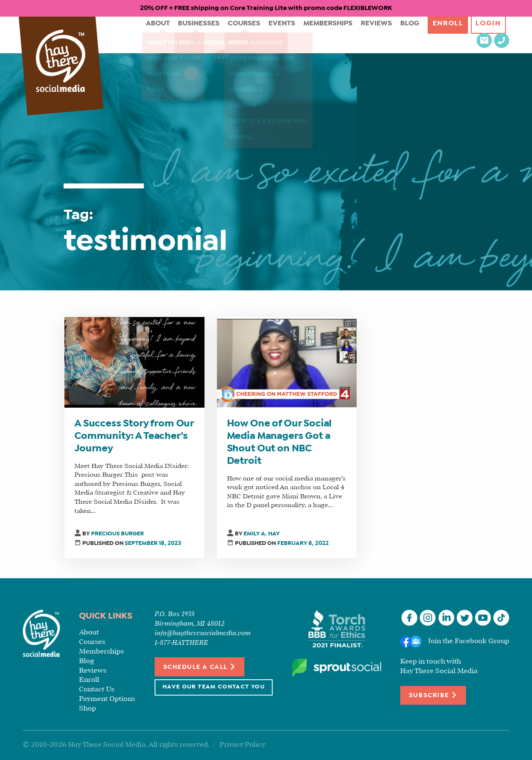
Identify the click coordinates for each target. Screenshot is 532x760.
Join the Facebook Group (469, 641)
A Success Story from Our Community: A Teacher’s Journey (134, 436)
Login (453, 35)
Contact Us (97, 689)
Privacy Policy (242, 745)
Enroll (411, 35)
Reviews (342, 35)
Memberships (296, 35)
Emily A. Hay (262, 534)
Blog (373, 35)
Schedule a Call (200, 667)
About (133, 35)
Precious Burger (117, 534)
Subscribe (433, 695)
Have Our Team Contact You (214, 687)
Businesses (173, 35)
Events (252, 35)
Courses (216, 35)
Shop (87, 709)
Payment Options (107, 699)
